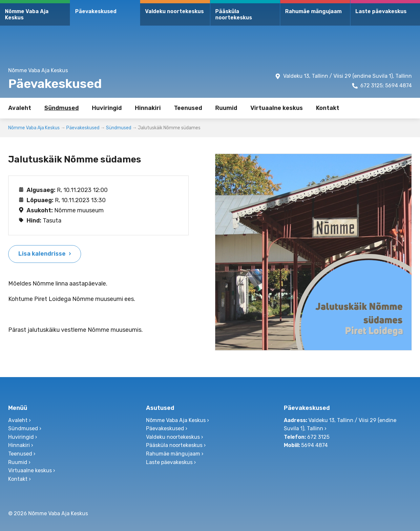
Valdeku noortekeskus (174, 11)
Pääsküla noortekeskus (234, 14)
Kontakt (328, 108)
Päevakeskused (96, 11)
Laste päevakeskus (381, 11)
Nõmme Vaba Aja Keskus (27, 14)
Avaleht (20, 108)
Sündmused (62, 108)
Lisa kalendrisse (42, 254)
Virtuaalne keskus (277, 108)
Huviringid (107, 108)
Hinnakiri (148, 108)
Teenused (188, 108)
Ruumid (226, 108)
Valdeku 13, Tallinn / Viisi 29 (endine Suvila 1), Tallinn (347, 76)
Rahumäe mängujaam (313, 11)
